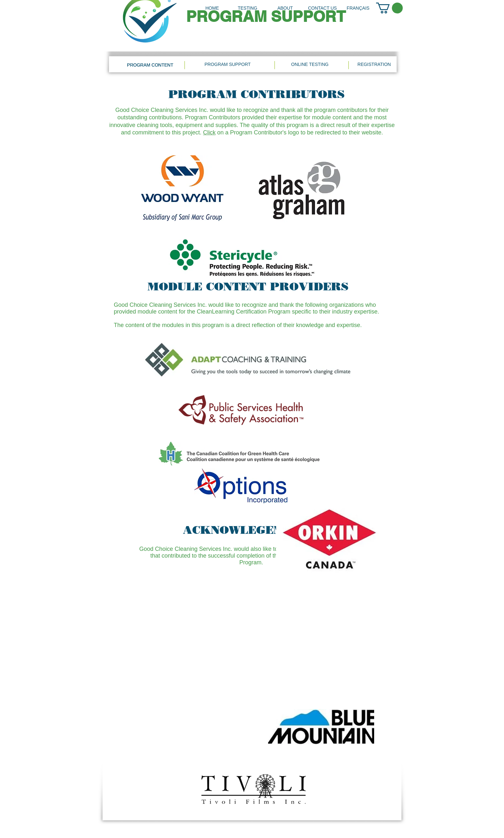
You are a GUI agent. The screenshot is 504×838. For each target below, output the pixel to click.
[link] (389, 8)
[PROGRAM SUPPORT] (228, 64)
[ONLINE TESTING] (310, 64)
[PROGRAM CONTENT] (150, 65)
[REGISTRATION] (374, 64)
